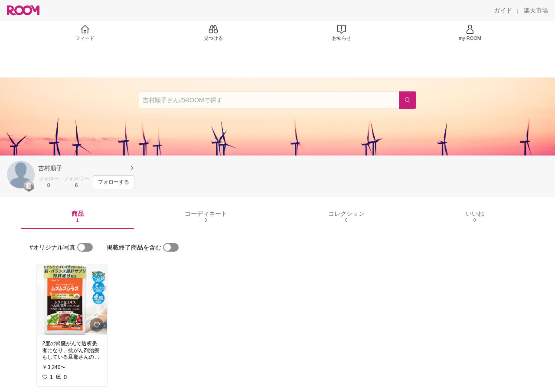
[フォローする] (114, 182)
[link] (72, 300)
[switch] (85, 247)
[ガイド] (503, 10)
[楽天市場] (536, 10)
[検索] (408, 100)
